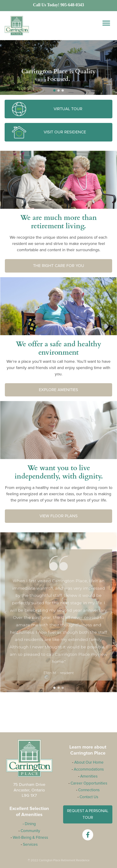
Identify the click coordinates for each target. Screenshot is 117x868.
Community (30, 831)
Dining (30, 824)
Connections (89, 790)
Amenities (89, 776)
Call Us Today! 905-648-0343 (59, 5)
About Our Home (89, 762)
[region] (58, 612)
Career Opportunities (89, 783)
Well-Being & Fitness (30, 837)
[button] (54, 90)
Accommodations (89, 769)
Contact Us (89, 797)
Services (30, 844)
